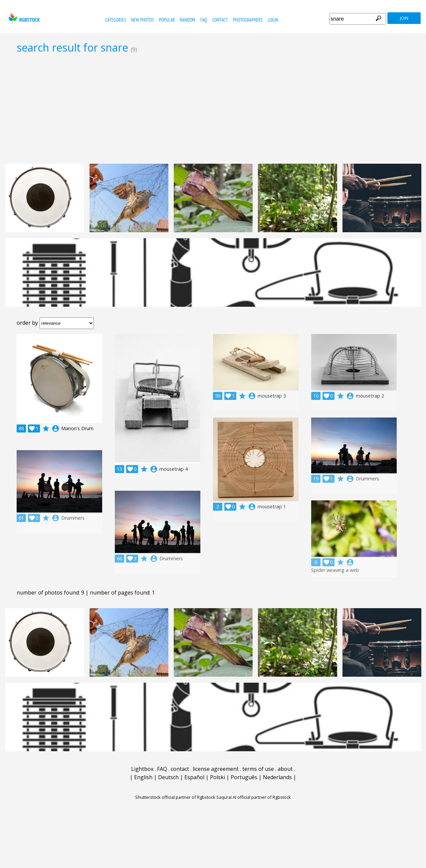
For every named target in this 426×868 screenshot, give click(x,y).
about (285, 769)
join (404, 18)
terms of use (258, 769)
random (188, 20)
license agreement (216, 769)
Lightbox (142, 769)
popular (167, 20)
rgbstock (23, 18)
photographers (248, 20)
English (143, 777)
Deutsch (168, 777)
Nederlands (277, 777)
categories (115, 20)
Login (273, 20)
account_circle (56, 429)
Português (244, 777)
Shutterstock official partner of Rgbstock (175, 797)
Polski (217, 777)
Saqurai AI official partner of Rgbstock (254, 797)
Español (194, 777)
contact (220, 20)
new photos (142, 20)
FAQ (204, 20)
